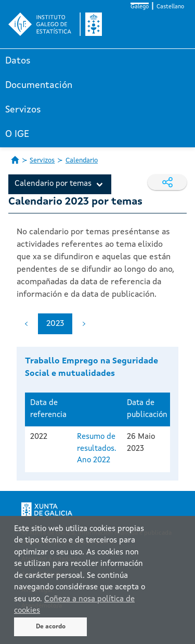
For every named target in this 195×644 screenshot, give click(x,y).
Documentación (39, 85)
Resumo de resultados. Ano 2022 (97, 449)
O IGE (17, 134)
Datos (18, 61)
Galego (140, 7)
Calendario (82, 161)
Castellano (170, 7)
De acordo (51, 627)
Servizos (23, 110)
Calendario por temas (53, 184)
